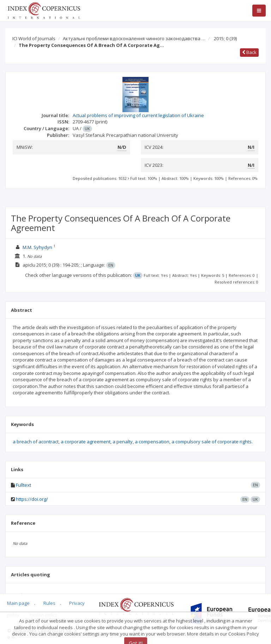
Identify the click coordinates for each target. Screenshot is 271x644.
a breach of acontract (36, 442)
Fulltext (23, 485)
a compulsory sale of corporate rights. (212, 442)
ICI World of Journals (34, 38)
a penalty (123, 442)
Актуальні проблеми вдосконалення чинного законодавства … (134, 38)
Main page (18, 603)
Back (249, 52)
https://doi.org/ (32, 499)
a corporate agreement (86, 442)
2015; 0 (225, 38)
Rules (49, 603)
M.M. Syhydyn (38, 247)
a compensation (152, 442)
